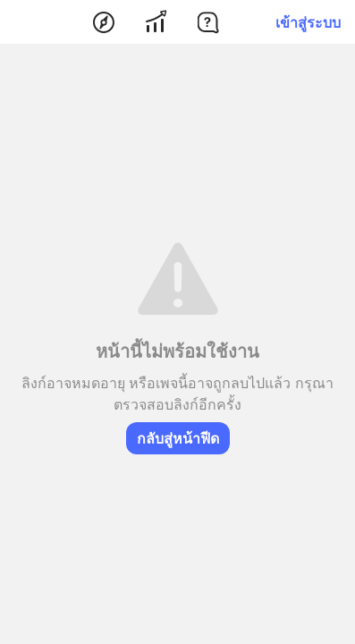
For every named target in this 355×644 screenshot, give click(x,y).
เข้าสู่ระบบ (308, 22)
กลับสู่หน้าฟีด (178, 438)
